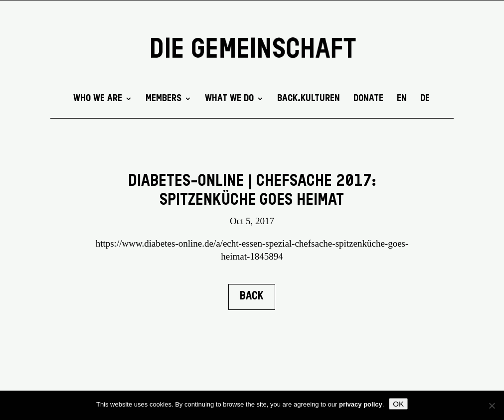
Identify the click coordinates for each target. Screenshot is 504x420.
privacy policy (361, 404)
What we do (229, 99)
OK (398, 404)
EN (402, 99)
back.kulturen (309, 99)
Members (164, 99)
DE (425, 99)
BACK (252, 296)
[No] (492, 406)
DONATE (368, 99)
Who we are (98, 99)
